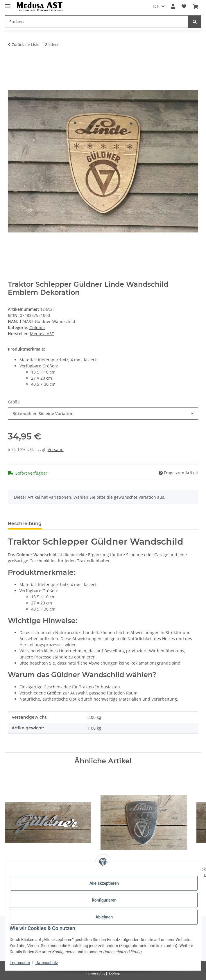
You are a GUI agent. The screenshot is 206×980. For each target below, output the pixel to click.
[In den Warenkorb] (12, 63)
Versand (56, 449)
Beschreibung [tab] (25, 524)
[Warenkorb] (196, 6)
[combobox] (103, 413)
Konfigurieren (104, 900)
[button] (173, 6)
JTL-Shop (113, 973)
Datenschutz (47, 963)
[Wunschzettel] (184, 6)
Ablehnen (104, 917)
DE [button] (156, 6)
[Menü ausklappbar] (8, 4)
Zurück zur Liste (26, 44)
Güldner (37, 327)
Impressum (20, 963)
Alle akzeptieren (104, 883)
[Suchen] (96, 22)
